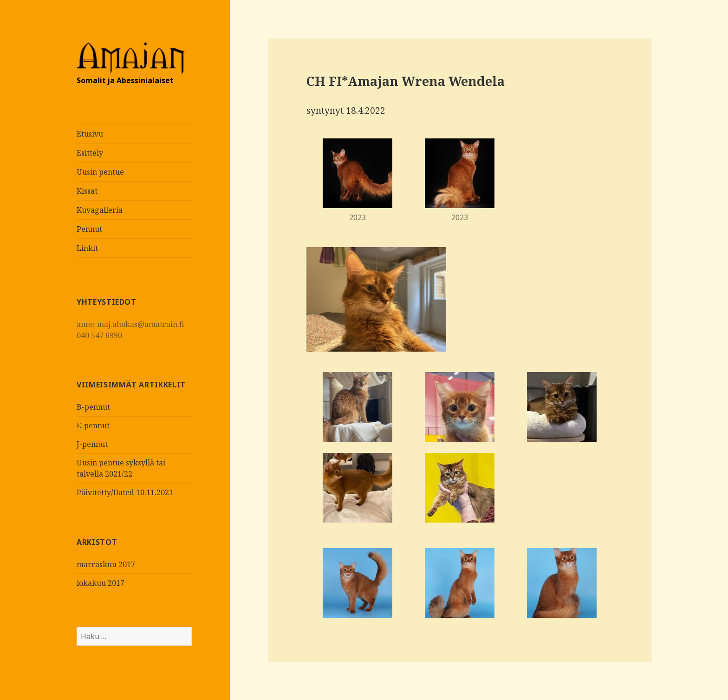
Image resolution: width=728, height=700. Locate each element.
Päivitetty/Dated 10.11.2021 (125, 492)
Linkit (87, 248)
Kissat (87, 191)
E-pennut (93, 425)
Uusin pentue (100, 172)
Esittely (90, 153)
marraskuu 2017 (106, 564)
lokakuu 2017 (101, 583)
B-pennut (93, 407)
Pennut (89, 229)
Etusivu (90, 134)
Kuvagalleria (100, 210)
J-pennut (92, 444)
